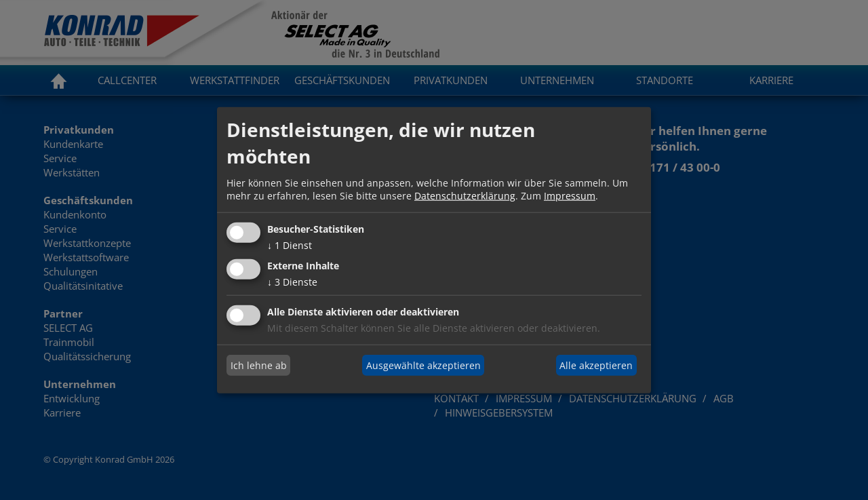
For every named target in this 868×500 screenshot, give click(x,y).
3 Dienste (292, 281)
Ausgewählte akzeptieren (423, 365)
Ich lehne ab (259, 365)
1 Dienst (290, 245)
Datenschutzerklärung (465, 196)
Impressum (570, 196)
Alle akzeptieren (596, 365)
